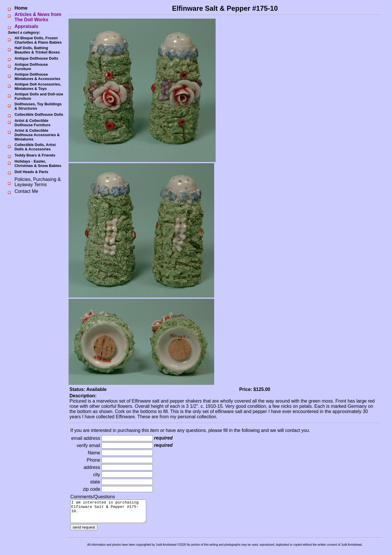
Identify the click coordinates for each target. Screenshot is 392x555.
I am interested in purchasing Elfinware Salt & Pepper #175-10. (113, 513)
